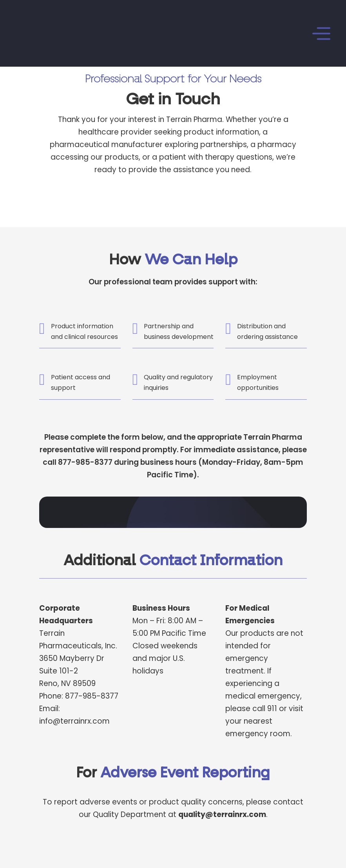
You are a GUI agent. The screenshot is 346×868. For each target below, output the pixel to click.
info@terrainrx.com (74, 721)
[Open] (226, 34)
